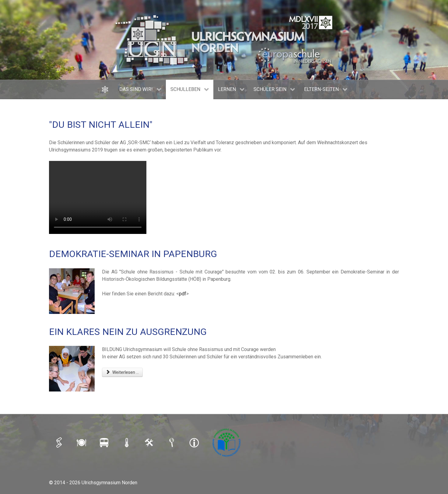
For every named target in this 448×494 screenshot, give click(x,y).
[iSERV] (60, 443)
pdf (183, 294)
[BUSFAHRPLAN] (105, 443)
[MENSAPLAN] (82, 443)
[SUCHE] (172, 443)
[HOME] (106, 89)
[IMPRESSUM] (195, 443)
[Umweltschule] (227, 443)
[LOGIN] (150, 443)
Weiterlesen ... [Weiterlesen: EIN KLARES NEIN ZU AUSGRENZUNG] (122, 372)
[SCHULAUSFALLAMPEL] (127, 443)
